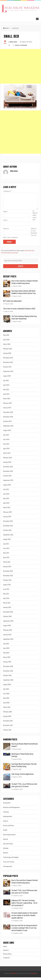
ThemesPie (14, 976)
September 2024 (8, 429)
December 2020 (8, 615)
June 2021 (6, 592)
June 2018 (6, 696)
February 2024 (7, 460)
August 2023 (7, 488)
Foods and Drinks (8, 828)
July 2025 (6, 383)
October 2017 (7, 733)
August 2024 (7, 433)
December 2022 (8, 524)
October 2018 (7, 678)
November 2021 (8, 578)
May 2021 (6, 596)
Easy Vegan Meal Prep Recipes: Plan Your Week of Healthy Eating (24, 768)
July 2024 (6, 438)
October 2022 (7, 533)
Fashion (6, 824)
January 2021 (7, 610)
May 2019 (6, 655)
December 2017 (8, 723)
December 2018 (8, 669)
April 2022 (6, 560)
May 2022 (6, 556)
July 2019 (6, 646)
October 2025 (7, 370)
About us (6, 953)
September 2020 (8, 624)
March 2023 (7, 510)
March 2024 (7, 456)
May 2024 (6, 447)
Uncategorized (8, 869)
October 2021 (7, 583)
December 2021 (8, 574)
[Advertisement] (20, 66)
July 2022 (6, 547)
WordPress (34, 976)
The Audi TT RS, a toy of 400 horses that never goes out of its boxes (24, 788)
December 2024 (8, 415)
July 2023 (6, 492)
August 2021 (7, 587)
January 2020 (7, 637)
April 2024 (6, 451)
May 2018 (6, 701)
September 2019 (8, 642)
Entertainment (7, 819)
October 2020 (7, 619)
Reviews (6, 855)
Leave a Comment (21, 45)
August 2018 (7, 687)
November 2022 (8, 528)
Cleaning (6, 815)
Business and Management (11, 810)
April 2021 (6, 601)
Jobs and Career (8, 846)
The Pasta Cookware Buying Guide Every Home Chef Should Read (24, 320)
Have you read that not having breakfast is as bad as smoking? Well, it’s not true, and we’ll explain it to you (24, 930)
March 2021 (7, 605)
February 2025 (7, 406)
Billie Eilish (14, 42)
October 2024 (7, 424)
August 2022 (7, 542)
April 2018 (6, 705)
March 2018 (7, 710)
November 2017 (8, 728)
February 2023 (7, 515)
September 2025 (8, 374)
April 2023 (6, 506)
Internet (6, 842)
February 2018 (7, 714)
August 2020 (7, 628)
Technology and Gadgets (11, 860)
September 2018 (8, 683)
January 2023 (7, 519)
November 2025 (8, 365)
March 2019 (7, 660)
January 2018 (7, 719)
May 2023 (6, 501)
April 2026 (6, 342)
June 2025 (6, 388)
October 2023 (7, 478)
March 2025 (7, 401)
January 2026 (7, 356)
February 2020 (7, 633)
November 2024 (8, 419)
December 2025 (8, 360)
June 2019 (6, 651)
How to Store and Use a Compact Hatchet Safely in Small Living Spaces (25, 285)
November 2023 (8, 474)
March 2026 (7, 347)
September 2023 (8, 483)
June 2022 (6, 551)
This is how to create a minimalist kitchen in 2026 (19, 311)
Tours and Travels (9, 865)
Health (5, 833)
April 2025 (6, 397)
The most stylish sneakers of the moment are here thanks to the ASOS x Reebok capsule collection (24, 918)
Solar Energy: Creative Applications (22, 777)
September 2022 (8, 537)
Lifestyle (6, 851)
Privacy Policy (7, 957)
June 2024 (6, 442)
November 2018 (8, 674)
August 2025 (7, 379)
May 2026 (6, 338)
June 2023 (6, 497)
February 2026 (7, 351)
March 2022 (7, 565)
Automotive (7, 806)
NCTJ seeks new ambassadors (12, 303)
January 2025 (7, 410)
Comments (7, 191)
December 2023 (8, 469)
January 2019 (7, 664)
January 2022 (7, 569)
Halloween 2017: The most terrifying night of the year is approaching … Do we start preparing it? (24, 905)
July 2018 (6, 692)
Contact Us (7, 960)
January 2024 (7, 465)
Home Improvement (9, 837)
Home (6, 28)
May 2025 (6, 392)
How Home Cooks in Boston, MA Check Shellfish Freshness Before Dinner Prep (24, 295)
